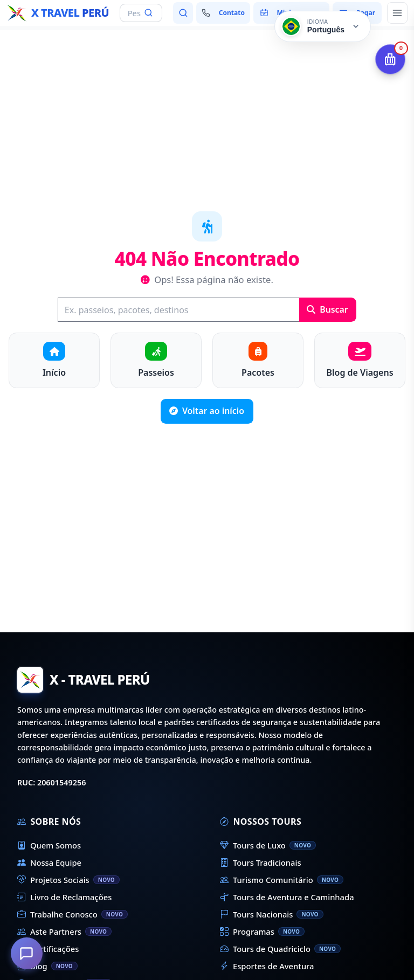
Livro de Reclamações (64, 897)
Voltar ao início (207, 411)
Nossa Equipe (49, 862)
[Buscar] (178, 310)
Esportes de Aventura (267, 966)
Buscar (327, 309)
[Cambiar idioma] (323, 26)
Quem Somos (49, 845)
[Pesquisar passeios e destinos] (183, 13)
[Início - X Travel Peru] (58, 13)
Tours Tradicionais (261, 862)
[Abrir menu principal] (397, 13)
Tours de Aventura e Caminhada (287, 897)
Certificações (48, 949)
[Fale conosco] (223, 13)
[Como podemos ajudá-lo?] (27, 953)
